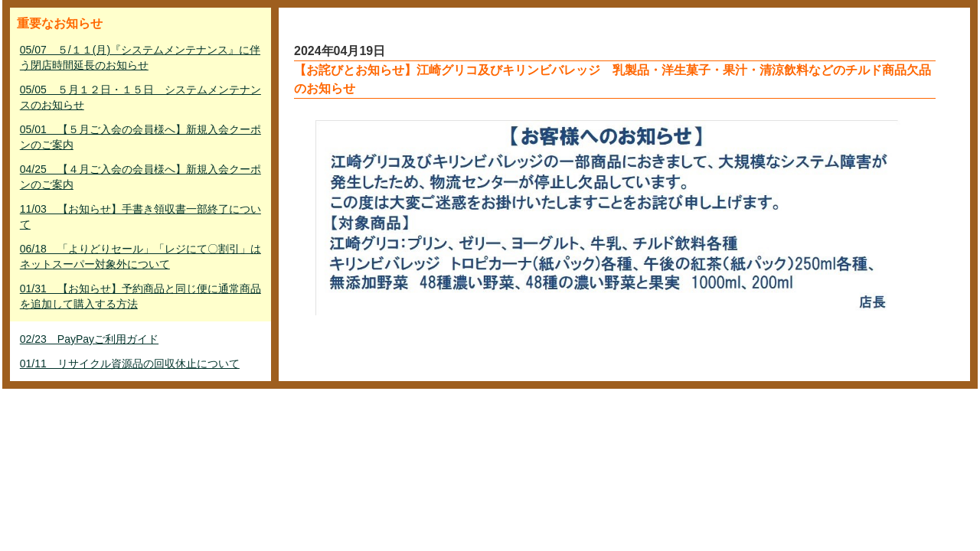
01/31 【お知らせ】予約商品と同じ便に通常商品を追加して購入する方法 (140, 296)
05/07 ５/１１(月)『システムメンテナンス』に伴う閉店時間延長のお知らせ (140, 57)
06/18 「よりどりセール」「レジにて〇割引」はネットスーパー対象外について (140, 256)
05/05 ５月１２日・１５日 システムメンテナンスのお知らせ (140, 97)
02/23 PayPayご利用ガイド (89, 339)
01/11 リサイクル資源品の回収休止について (130, 364)
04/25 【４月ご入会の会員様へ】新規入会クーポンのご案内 (140, 177)
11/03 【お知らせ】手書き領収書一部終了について (140, 217)
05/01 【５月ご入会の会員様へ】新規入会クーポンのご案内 (140, 137)
